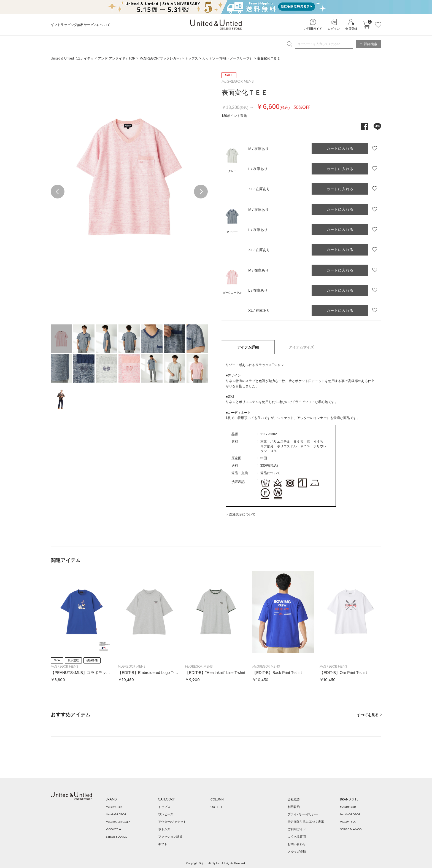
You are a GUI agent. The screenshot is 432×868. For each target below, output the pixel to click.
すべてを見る (368, 715)
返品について (270, 473)
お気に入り (378, 25)
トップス (191, 58)
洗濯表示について (242, 514)
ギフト (163, 844)
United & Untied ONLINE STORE (216, 25)
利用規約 (294, 807)
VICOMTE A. (114, 829)
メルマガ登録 (297, 851)
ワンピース (166, 814)
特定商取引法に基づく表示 (306, 822)
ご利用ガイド (313, 29)
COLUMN (217, 799)
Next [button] (201, 192)
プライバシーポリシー (303, 814)
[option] (129, 177)
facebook (364, 127)
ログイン (334, 29)
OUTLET (216, 807)
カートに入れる (366, 25)
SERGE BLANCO (117, 837)
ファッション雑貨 (170, 837)
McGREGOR (114, 807)
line (377, 127)
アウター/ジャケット (172, 822)
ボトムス (164, 829)
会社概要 (294, 799)
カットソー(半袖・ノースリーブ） (228, 58)
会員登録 (351, 29)
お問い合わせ (297, 844)
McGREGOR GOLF (118, 822)
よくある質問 (297, 837)
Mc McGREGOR (116, 814)
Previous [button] (58, 192)
